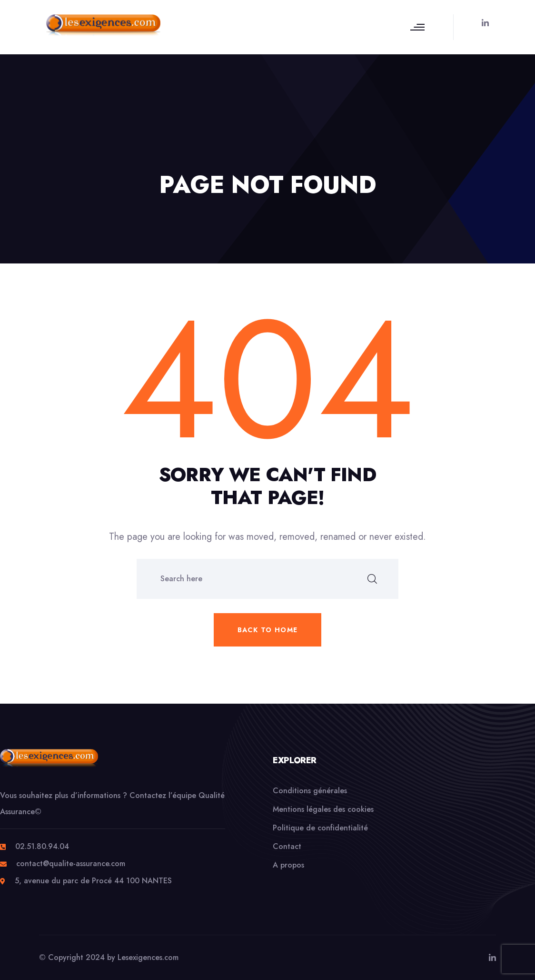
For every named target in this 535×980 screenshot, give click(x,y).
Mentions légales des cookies (323, 809)
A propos (288, 865)
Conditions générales (310, 791)
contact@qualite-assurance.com (71, 864)
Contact (287, 846)
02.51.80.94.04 (42, 846)
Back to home (268, 630)
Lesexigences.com (148, 957)
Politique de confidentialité (320, 828)
